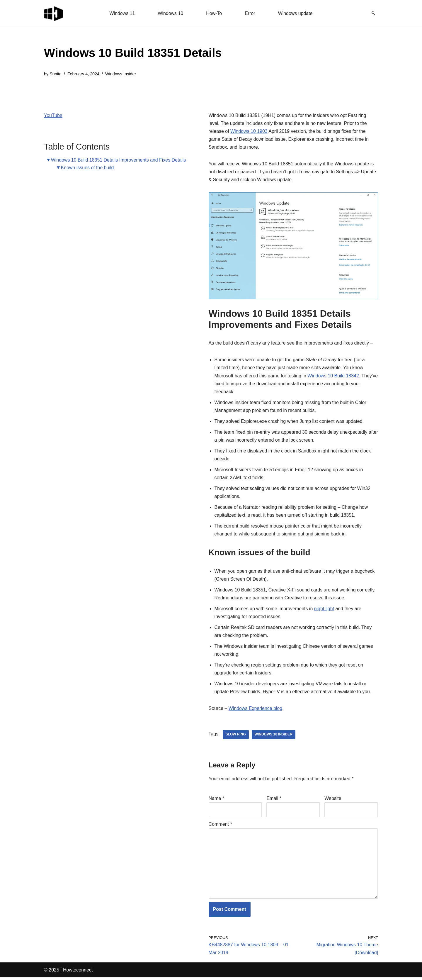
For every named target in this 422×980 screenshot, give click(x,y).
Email (274, 800)
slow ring (236, 736)
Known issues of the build (87, 168)
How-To (214, 13)
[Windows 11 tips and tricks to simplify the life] (54, 13)
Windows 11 (122, 13)
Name (216, 800)
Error (250, 13)
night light (325, 610)
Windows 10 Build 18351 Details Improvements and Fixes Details (119, 160)
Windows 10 (170, 13)
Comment (220, 826)
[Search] (373, 13)
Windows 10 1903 (249, 131)
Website (333, 800)
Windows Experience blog (256, 710)
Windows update (295, 13)
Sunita (56, 74)
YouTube (53, 115)
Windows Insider (121, 74)
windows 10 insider (274, 736)
